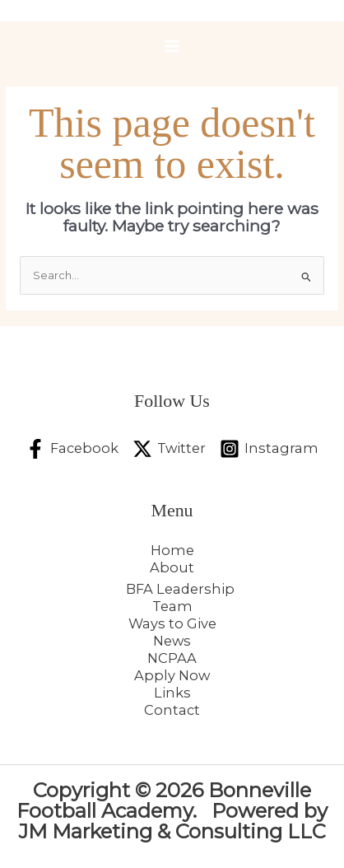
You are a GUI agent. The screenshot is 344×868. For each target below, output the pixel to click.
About (172, 567)
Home (172, 550)
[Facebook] (72, 449)
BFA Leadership (180, 589)
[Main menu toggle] (172, 46)
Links (172, 693)
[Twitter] (169, 449)
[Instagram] (269, 449)
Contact (172, 710)
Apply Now (172, 675)
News (172, 641)
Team (172, 606)
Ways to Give (172, 623)
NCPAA (172, 658)
